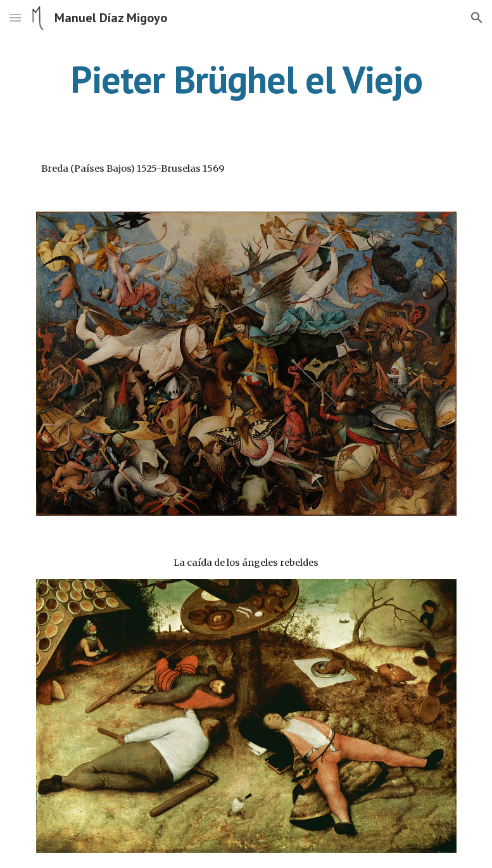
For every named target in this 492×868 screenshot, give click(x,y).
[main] (246, 79)
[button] (15, 17)
